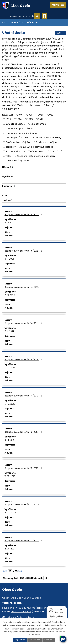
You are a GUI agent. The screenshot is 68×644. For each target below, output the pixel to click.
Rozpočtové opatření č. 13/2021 (24, 432)
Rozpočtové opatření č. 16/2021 (24, 215)
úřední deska (37, 151)
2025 (30, 119)
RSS (61, 33)
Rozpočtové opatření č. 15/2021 (24, 251)
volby (8, 156)
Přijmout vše (20, 640)
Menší (27, 16)
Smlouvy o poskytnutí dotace (37, 147)
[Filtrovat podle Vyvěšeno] (34, 181)
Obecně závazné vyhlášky (47, 138)
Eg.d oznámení (38, 124)
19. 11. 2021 (9, 223)
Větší (33, 16)
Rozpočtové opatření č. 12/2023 (24, 504)
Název (7, 167)
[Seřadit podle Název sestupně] (13, 167)
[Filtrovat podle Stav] (34, 200)
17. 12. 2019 (10, 368)
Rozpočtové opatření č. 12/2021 (24, 541)
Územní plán (57, 151)
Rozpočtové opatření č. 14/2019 (24, 359)
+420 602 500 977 (21, 611)
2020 (30, 115)
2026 (41, 119)
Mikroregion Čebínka (17, 138)
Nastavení (48, 640)
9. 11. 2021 (9, 259)
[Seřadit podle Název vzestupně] (13, 167)
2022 (51, 115)
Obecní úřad (17, 22)
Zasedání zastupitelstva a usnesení (36, 156)
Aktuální (9, 235)
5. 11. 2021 (9, 331)
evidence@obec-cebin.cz (20, 617)
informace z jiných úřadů (19, 128)
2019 (19, 115)
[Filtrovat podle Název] (34, 172)
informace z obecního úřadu (21, 133)
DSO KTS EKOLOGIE (15, 124)
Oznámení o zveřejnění (18, 142)
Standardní (30, 16)
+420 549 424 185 (25, 608)
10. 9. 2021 (9, 440)
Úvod (5, 22)
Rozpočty (11, 147)
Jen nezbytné (35, 640)
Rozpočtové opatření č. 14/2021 (24, 323)
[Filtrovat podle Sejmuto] (34, 190)
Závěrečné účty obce (17, 160)
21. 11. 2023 (10, 295)
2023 (8, 119)
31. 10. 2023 (10, 512)
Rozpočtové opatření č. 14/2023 (24, 287)
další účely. (62, 625)
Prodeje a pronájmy (46, 142)
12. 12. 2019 (10, 476)
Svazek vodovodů (15, 151)
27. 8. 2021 (10, 549)
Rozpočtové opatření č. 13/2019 (24, 468)
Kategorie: (8, 114)
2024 (19, 119)
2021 (40, 115)
